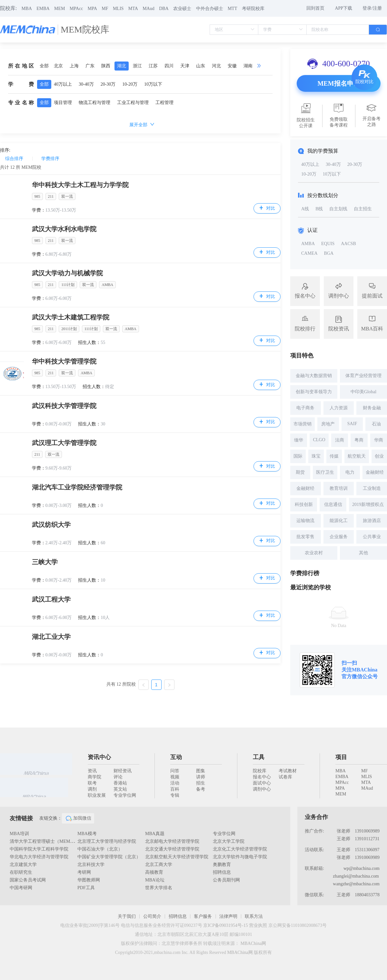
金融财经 (375, 472)
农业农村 (314, 553)
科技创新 (304, 504)
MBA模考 (87, 834)
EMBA (43, 9)
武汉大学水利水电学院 (64, 229)
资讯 (92, 771)
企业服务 (339, 537)
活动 (175, 783)
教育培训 (339, 488)
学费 (21, 84)
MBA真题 (155, 834)
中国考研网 (21, 888)
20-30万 (108, 84)
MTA (133, 9)
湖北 (122, 66)
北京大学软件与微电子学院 (240, 857)
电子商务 (305, 408)
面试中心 (262, 783)
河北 (216, 66)
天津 (185, 66)
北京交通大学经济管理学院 (172, 849)
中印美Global (363, 392)
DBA (164, 9)
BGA (329, 253)
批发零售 (305, 537)
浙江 (137, 66)
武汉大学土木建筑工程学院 (71, 317)
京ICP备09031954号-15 (225, 925)
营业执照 (258, 925)
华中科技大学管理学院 (64, 361)
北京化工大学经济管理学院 (240, 849)
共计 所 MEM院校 (21, 167)
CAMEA (309, 253)
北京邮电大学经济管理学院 (172, 841)
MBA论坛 (155, 880)
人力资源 (339, 408)
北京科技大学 (91, 865)
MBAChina (365, 670)
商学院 (94, 777)
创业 (379, 456)
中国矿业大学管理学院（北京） (109, 857)
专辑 (175, 795)
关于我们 (127, 916)
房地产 (328, 424)
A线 (305, 209)
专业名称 (21, 103)
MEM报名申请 (338, 83)
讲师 (201, 777)
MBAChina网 (253, 943)
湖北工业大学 (51, 637)
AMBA (308, 244)
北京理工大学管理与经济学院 (107, 841)
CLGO (319, 440)
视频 (175, 777)
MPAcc (76, 9)
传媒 (334, 456)
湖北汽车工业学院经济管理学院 (77, 487)
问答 (175, 771)
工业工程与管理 (133, 103)
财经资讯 (123, 771)
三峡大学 (45, 562)
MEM (60, 9)
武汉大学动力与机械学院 (67, 273)
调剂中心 (262, 789)
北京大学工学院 (229, 841)
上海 (74, 66)
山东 (201, 66)
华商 (379, 440)
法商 (340, 440)
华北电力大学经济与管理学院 (39, 857)
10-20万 (130, 84)
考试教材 (288, 771)
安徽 (232, 66)
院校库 (260, 771)
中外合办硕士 (210, 9)
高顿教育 (154, 872)
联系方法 (254, 916)
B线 (319, 209)
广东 (90, 66)
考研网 (84, 872)
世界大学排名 (159, 888)
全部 (44, 66)
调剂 (92, 789)
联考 (92, 783)
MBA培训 (19, 834)
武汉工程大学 (51, 599)
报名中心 (262, 777)
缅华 (299, 440)
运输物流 (305, 521)
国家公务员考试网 (28, 880)
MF (105, 9)
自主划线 (338, 209)
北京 (58, 66)
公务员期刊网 (226, 880)
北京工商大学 (159, 865)
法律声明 (228, 916)
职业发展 (97, 795)
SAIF (352, 424)
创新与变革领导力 (314, 392)
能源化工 (339, 521)
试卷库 (285, 777)
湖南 (248, 66)
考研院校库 (253, 9)
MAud (149, 9)
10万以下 (153, 84)
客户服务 (203, 916)
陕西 (106, 66)
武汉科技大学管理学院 (64, 406)
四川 (169, 66)
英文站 (120, 789)
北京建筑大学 (23, 865)
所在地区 (21, 66)
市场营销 (303, 424)
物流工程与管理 (94, 103)
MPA (92, 9)
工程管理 (164, 103)
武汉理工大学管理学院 (64, 443)
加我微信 (78, 818)
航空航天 (357, 456)
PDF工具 (86, 888)
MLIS (118, 9)
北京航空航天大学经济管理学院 (177, 857)
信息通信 (333, 504)
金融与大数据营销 (314, 376)
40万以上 (63, 84)
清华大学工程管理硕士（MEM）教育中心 (51, 841)
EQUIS (328, 244)
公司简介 (152, 916)
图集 (201, 771)
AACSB (348, 244)
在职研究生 (21, 872)
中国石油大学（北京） (100, 849)
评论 (118, 777)
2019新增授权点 (368, 504)
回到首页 (315, 8)
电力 (350, 472)
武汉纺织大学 (51, 525)
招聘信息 (222, 872)
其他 (363, 553)
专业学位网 (125, 795)
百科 (175, 789)
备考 (201, 789)
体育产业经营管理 (363, 376)
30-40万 (86, 84)
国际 (298, 456)
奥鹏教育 (222, 865)
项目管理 (63, 103)
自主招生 (363, 209)
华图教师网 (89, 880)
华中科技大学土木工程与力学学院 (80, 185)
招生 (201, 783)
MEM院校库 (85, 29)
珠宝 (316, 456)
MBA (27, 9)
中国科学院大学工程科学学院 (39, 849)
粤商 (359, 440)
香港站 (120, 783)
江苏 (153, 66)
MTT (233, 9)
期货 (300, 472)
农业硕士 (182, 9)
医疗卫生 (325, 472)
